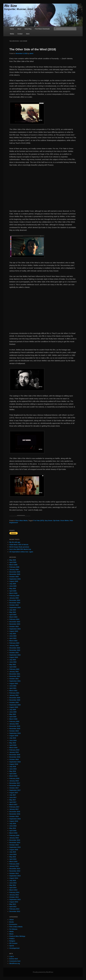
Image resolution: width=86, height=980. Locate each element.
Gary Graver (49, 521)
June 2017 (13, 797)
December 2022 (15, 648)
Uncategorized (14, 948)
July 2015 (13, 852)
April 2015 (13, 859)
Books (12, 922)
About (19, 29)
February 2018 (14, 778)
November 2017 (15, 786)
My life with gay (15, 542)
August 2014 (14, 878)
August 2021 (14, 683)
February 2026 (14, 567)
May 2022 (13, 664)
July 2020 (13, 710)
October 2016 (14, 816)
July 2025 (13, 584)
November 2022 (15, 650)
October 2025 (14, 577)
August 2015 (14, 850)
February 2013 (14, 909)
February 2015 (14, 864)
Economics (13, 924)
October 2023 (14, 626)
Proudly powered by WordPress (43, 972)
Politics (12, 939)
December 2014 (15, 869)
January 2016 (14, 838)
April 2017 (13, 802)
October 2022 (14, 653)
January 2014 (14, 895)
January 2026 (14, 570)
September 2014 (15, 876)
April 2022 (13, 667)
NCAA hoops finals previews (19, 547)
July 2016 (13, 824)
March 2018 (13, 776)
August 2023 (14, 631)
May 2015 (13, 857)
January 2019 (14, 752)
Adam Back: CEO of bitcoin (19, 545)
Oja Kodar (56, 521)
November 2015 (15, 842)
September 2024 (15, 607)
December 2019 (15, 726)
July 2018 (13, 767)
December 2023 (15, 622)
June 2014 (13, 883)
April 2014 (13, 888)
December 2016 (15, 812)
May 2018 (13, 771)
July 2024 (13, 610)
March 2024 (13, 617)
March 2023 (13, 641)
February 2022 (14, 669)
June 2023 (13, 636)
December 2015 (15, 840)
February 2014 (14, 892)
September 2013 (15, 899)
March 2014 (13, 890)
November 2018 (15, 757)
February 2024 (14, 619)
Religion (12, 941)
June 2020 (13, 712)
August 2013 (14, 902)
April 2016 (13, 831)
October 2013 (14, 897)
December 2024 (15, 600)
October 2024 (14, 605)
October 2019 (14, 731)
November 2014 (15, 871)
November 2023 (15, 624)
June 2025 (13, 586)
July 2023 (13, 634)
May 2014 (13, 885)
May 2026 (13, 560)
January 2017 (14, 809)
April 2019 (13, 745)
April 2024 (13, 615)
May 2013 (13, 904)
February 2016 (14, 835)
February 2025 (14, 596)
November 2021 (15, 676)
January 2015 (14, 866)
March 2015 (13, 861)
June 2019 (13, 740)
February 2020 (14, 721)
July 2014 (13, 880)
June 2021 (13, 686)
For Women (13, 929)
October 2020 (14, 702)
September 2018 (15, 762)
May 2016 (13, 828)
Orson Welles (65, 521)
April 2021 (13, 688)
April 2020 (13, 717)
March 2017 (13, 805)
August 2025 (14, 581)
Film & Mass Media (21, 521)
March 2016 (13, 833)
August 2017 (14, 793)
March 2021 (13, 691)
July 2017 (13, 795)
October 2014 (14, 873)
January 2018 (14, 781)
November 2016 (15, 814)
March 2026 (13, 565)
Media (12, 34)
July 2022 (13, 660)
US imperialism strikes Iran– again (21, 552)
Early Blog (28, 29)
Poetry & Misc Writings (17, 936)
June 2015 (13, 854)
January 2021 (14, 695)
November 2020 (15, 700)
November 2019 (15, 729)
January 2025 (14, 598)
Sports (12, 946)
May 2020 (13, 714)
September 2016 (15, 819)
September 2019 (15, 733)
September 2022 (15, 655)
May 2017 (13, 800)
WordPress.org (15, 963)
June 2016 (13, 826)
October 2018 (14, 759)
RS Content (13, 943)
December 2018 (15, 755)
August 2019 (14, 736)
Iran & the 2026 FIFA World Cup (20, 549)
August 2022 (14, 657)
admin (31, 53)
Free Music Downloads (42, 29)
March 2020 (13, 719)
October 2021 (14, 679)
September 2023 (15, 629)
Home (12, 29)
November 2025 (15, 574)
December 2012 (15, 911)
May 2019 (13, 743)
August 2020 (14, 707)
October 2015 (14, 845)
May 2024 (13, 612)
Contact (20, 34)
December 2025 (15, 572)
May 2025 (13, 589)
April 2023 (13, 638)
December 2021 (15, 674)
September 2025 (15, 579)
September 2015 (15, 847)
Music (11, 934)
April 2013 (13, 907)
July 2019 (13, 738)
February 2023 (14, 643)
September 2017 (15, 790)
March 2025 (13, 593)
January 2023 (14, 645)
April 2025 (13, 591)
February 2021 (14, 693)
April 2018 (13, 774)
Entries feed (14, 959)
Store (28, 34)
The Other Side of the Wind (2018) (33, 49)
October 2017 (14, 788)
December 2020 (15, 698)
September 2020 (15, 705)
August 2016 (14, 821)
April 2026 (13, 562)
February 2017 (14, 807)
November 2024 (15, 603)
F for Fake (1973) (39, 521)
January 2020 (14, 724)
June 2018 (13, 769)
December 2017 (15, 783)
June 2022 (13, 662)
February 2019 (14, 750)
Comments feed (15, 961)
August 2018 (14, 764)
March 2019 (13, 748)
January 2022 (14, 672)
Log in (12, 956)
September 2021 (15, 681)
